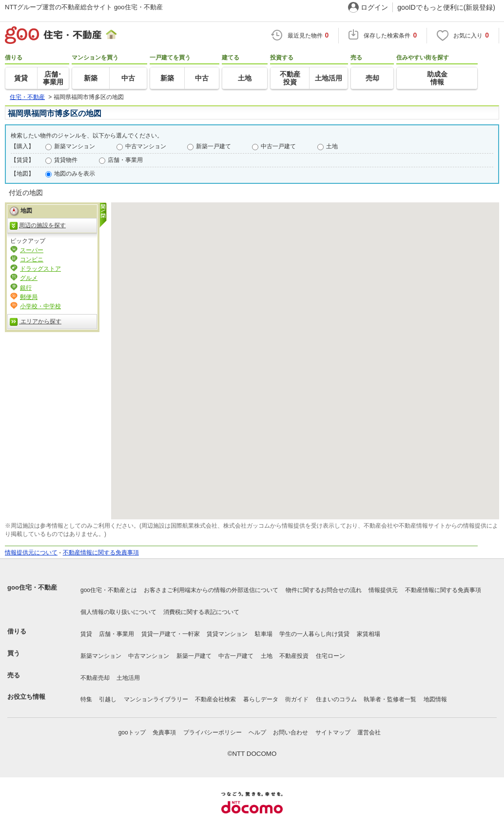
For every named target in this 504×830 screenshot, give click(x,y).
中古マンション (146, 146)
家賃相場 (368, 634)
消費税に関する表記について (201, 612)
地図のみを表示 (75, 174)
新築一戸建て (213, 146)
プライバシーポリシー (213, 732)
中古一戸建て (278, 146)
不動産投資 (294, 656)
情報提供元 (383, 590)
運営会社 (369, 732)
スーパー (32, 250)
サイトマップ (333, 732)
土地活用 (128, 678)
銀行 (26, 288)
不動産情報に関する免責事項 (101, 553)
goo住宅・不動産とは (109, 590)
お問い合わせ (291, 732)
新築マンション (75, 146)
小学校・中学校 (40, 306)
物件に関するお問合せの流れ (324, 590)
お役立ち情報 (26, 697)
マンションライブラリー (156, 699)
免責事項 (164, 732)
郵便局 (29, 297)
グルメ (29, 278)
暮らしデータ (261, 699)
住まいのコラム (336, 699)
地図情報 (435, 699)
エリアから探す (36, 322)
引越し (108, 699)
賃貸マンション (227, 634)
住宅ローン (330, 656)
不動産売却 (95, 678)
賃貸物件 (66, 160)
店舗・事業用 (125, 160)
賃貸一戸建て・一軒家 (171, 634)
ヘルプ (257, 732)
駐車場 (264, 634)
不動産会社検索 (215, 699)
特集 (86, 699)
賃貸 (86, 634)
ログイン (374, 7)
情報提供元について (31, 553)
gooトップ (132, 732)
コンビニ (32, 259)
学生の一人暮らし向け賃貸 (314, 634)
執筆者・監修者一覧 (390, 699)
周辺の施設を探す (38, 226)
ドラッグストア (40, 269)
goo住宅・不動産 (32, 587)
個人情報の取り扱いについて (118, 612)
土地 (332, 146)
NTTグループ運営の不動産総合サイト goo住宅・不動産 (84, 7)
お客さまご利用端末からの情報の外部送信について (211, 590)
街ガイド (297, 699)
